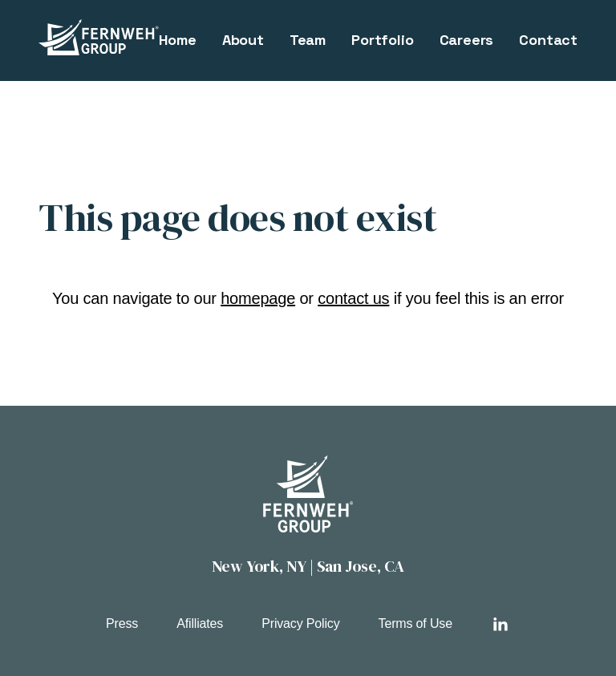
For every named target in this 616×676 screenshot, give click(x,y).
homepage (258, 298)
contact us (353, 298)
